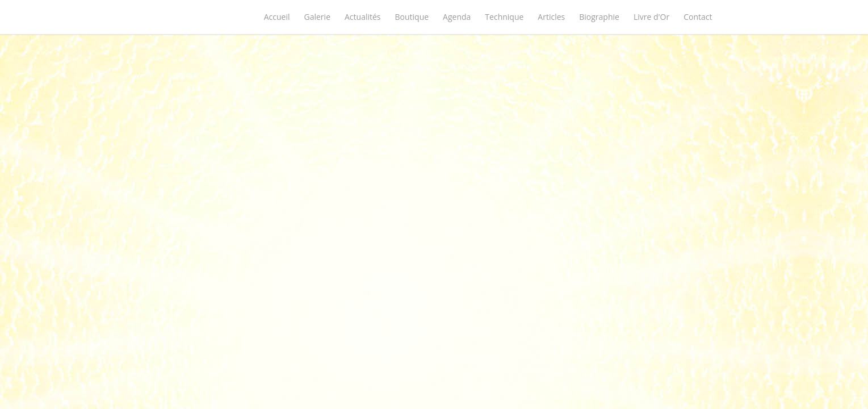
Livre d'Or (651, 17)
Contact (698, 17)
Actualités (363, 17)
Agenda (457, 17)
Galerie (317, 17)
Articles (551, 17)
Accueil (277, 17)
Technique (504, 17)
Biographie (599, 17)
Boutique (412, 17)
